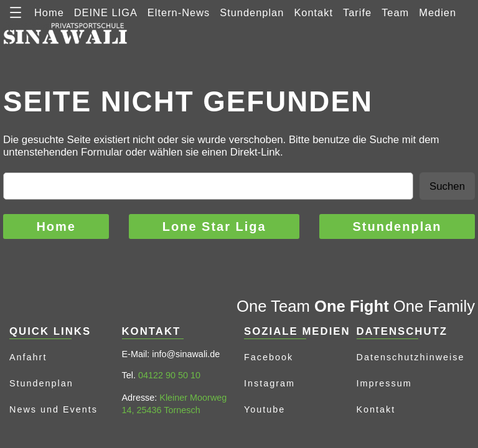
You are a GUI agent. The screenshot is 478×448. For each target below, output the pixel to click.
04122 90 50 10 (169, 375)
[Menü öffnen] (16, 12)
